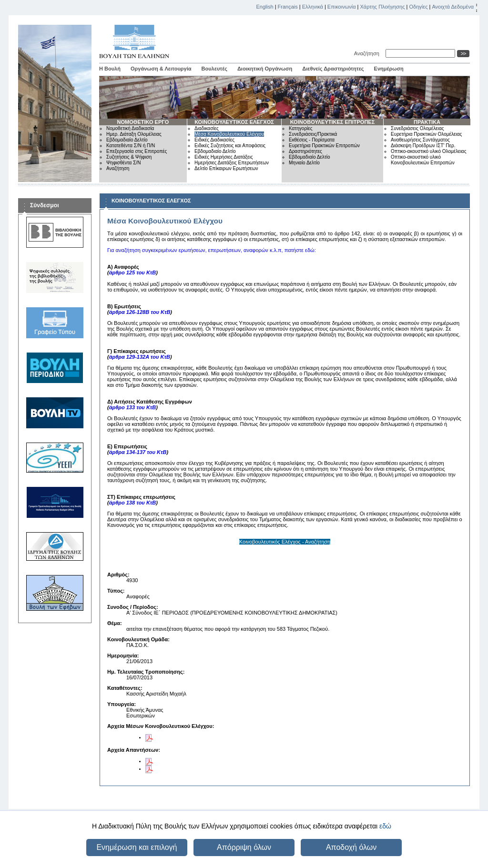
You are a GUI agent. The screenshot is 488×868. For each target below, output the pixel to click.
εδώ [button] (385, 826)
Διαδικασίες (207, 128)
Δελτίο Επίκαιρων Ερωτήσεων (226, 168)
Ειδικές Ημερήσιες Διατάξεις (224, 157)
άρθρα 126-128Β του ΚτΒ (140, 312)
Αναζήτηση (368, 53)
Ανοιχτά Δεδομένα (453, 7)
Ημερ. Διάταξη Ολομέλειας (134, 134)
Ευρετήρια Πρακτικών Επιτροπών (324, 146)
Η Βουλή (110, 69)
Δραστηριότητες (305, 151)
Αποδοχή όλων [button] (351, 847)
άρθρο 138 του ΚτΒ (133, 503)
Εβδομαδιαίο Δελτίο (127, 140)
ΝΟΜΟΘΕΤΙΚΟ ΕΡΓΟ (143, 122)
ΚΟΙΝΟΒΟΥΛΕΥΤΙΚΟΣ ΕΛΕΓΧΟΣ (234, 122)
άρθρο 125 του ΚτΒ (133, 273)
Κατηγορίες (301, 128)
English (265, 7)
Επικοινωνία (342, 7)
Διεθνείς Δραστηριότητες (333, 69)
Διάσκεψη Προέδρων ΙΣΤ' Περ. (423, 146)
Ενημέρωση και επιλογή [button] (137, 847)
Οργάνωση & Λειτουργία (161, 69)
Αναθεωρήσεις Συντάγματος (420, 140)
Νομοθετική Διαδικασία (130, 128)
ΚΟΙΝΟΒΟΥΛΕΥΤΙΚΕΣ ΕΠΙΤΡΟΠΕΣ (333, 122)
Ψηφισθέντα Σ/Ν (123, 163)
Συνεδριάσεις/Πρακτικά (313, 134)
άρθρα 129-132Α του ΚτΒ (140, 357)
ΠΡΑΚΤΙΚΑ (427, 122)
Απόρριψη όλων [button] (244, 847)
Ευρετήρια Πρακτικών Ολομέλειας (426, 134)
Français (288, 7)
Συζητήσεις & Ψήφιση (129, 157)
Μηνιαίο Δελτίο (304, 163)
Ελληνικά (313, 7)
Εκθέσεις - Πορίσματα (312, 140)
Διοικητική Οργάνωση (265, 69)
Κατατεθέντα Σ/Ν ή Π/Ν (131, 146)
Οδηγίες (418, 7)
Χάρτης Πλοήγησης (383, 7)
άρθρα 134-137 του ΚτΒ (138, 452)
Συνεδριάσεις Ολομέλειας (417, 128)
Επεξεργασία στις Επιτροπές (137, 151)
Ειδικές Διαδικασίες (214, 140)
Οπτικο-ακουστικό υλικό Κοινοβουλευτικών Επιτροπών (423, 160)
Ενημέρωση (389, 69)
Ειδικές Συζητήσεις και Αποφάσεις (230, 146)
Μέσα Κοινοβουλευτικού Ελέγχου (229, 134)
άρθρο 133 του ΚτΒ (133, 407)
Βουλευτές (214, 69)
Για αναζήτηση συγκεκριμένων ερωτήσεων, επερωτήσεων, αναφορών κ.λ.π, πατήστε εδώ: (212, 250)
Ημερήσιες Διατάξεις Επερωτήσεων (232, 163)
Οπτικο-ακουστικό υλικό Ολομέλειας (428, 151)
